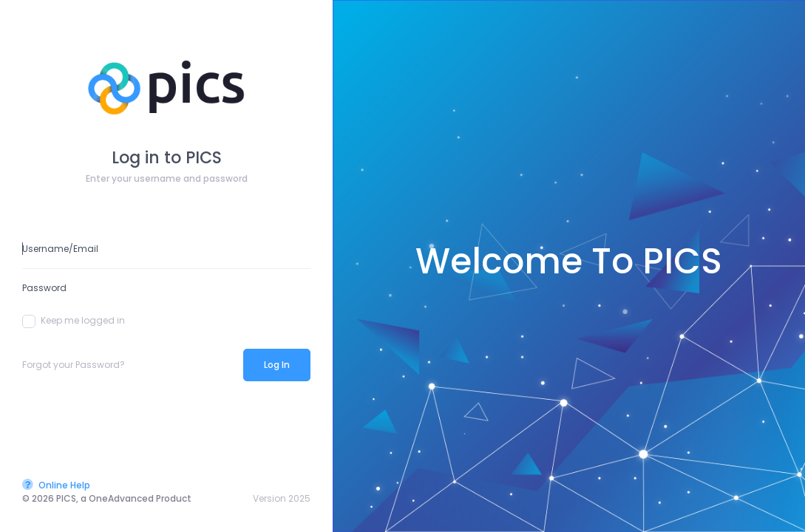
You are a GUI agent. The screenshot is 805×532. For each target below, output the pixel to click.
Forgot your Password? (74, 365)
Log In (277, 365)
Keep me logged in (74, 321)
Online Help (56, 485)
